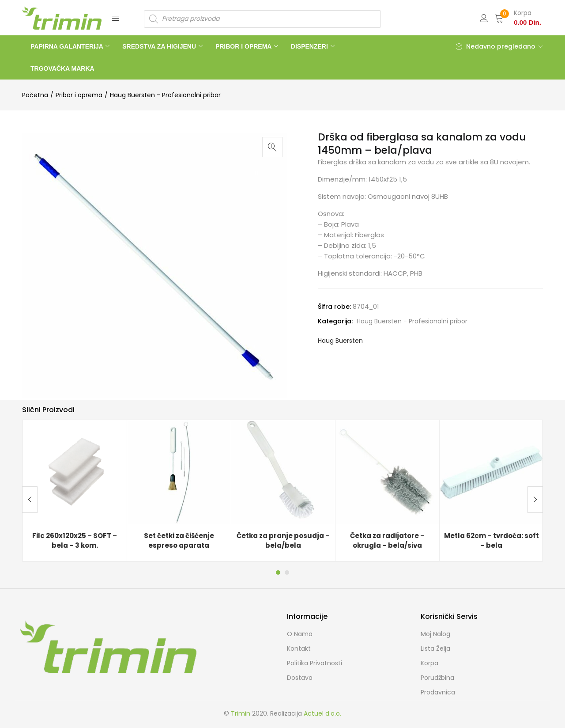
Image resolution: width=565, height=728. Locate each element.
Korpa (429, 663)
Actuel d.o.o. (322, 713)
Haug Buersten (340, 341)
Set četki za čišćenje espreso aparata (179, 541)
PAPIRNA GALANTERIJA (68, 46)
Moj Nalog (435, 634)
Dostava (300, 678)
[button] (518, 18)
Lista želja (435, 648)
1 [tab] (278, 573)
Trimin (241, 713)
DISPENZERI (310, 46)
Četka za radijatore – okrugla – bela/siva (387, 541)
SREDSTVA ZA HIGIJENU (160, 46)
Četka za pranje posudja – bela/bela (283, 541)
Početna (35, 95)
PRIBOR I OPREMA (244, 46)
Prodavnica (438, 692)
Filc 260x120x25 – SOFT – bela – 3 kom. (75, 541)
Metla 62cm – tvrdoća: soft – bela (492, 541)
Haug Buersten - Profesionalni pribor (165, 95)
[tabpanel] (75, 491)
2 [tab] (287, 573)
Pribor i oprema (79, 95)
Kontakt (299, 648)
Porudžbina (437, 678)
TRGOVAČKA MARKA (62, 68)
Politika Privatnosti (315, 663)
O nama (300, 634)
